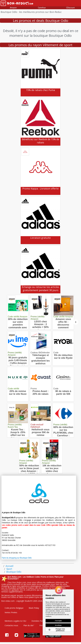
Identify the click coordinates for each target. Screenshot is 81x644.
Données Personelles (41, 621)
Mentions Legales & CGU (15, 621)
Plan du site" (29, 625)
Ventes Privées (11, 612)
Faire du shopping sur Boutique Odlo (17, 558)
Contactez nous (11, 625)
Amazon (13, 8)
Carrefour (42, 8)
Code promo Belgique (14, 608)
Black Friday (34, 608)
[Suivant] (76, 322)
